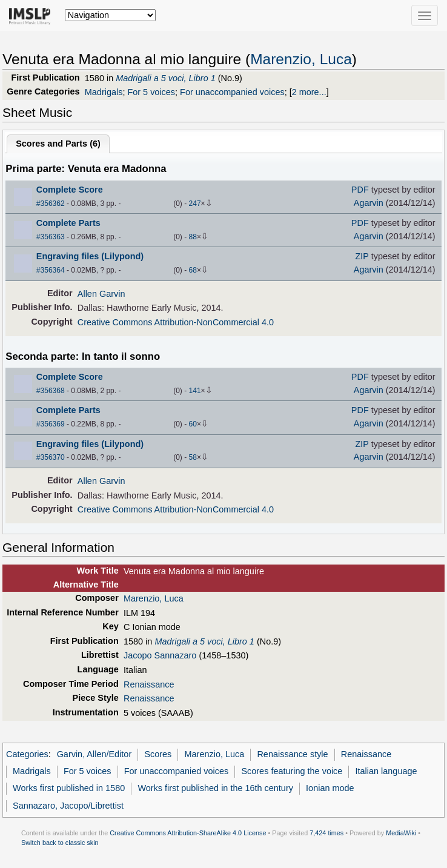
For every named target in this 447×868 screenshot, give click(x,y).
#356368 (51, 391)
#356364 (51, 270)
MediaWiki (401, 833)
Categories (27, 754)
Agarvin (369, 203)
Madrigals (104, 92)
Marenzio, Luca (301, 59)
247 (195, 204)
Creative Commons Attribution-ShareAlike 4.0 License (188, 833)
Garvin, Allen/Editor (94, 754)
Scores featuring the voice (292, 771)
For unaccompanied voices (232, 92)
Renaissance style (292, 754)
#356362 (51, 204)
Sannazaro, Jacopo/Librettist (68, 806)
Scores (158, 754)
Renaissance (149, 684)
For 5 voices (151, 92)
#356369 (51, 424)
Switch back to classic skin (60, 843)
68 (193, 270)
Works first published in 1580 (69, 788)
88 (193, 237)
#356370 (51, 457)
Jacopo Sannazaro (160, 655)
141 (195, 391)
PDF (360, 190)
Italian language (386, 771)
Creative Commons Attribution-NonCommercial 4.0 (176, 322)
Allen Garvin (101, 294)
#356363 (51, 237)
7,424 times (326, 833)
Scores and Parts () (58, 144)
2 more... (309, 92)
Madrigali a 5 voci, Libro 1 (166, 78)
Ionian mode (330, 788)
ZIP (362, 256)
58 (193, 457)
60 (193, 424)
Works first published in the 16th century (215, 788)
